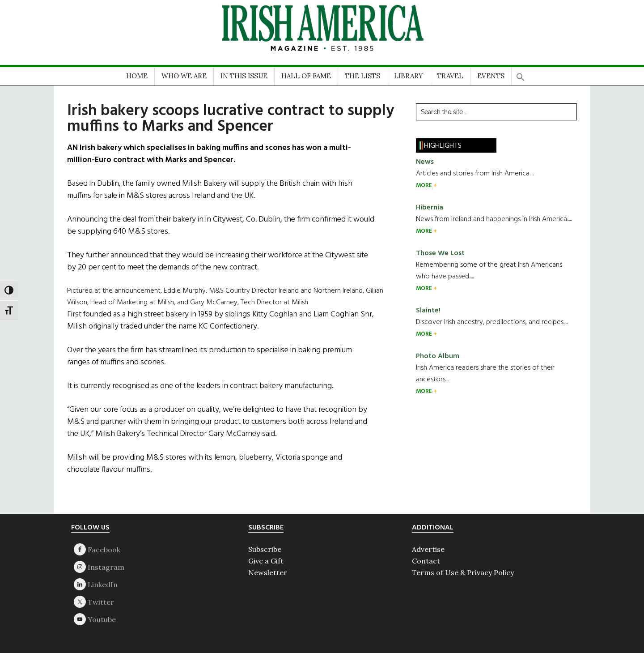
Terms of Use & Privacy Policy (463, 572)
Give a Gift (266, 561)
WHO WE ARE (184, 76)
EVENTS (491, 76)
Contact (426, 561)
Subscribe (265, 549)
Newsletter (268, 572)
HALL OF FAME (306, 76)
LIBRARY (409, 76)
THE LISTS (362, 76)
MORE (425, 186)
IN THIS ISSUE (244, 76)
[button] (521, 74)
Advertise (428, 549)
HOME (137, 76)
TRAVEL (450, 76)
